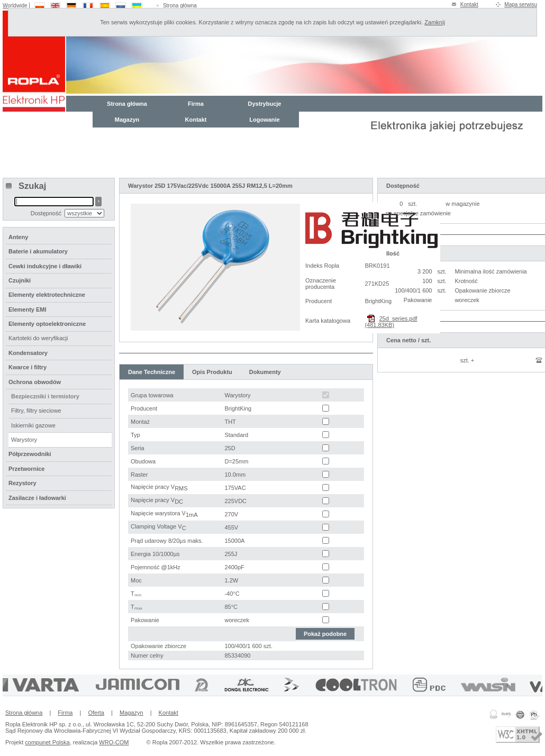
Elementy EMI (28, 309)
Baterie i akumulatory (38, 251)
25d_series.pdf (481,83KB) (391, 322)
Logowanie (264, 120)
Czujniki (20, 280)
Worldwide (15, 6)
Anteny (18, 237)
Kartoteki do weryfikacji (38, 338)
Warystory (24, 440)
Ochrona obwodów (35, 382)
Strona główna (180, 6)
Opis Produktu (212, 372)
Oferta (96, 713)
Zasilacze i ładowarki (37, 498)
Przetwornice (26, 469)
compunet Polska (47, 742)
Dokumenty (265, 372)
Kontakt (469, 4)
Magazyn (127, 120)
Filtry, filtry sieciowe (36, 411)
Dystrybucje (265, 104)
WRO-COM (114, 742)
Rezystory (22, 483)
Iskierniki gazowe (33, 425)
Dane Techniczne (152, 372)
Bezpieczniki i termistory (45, 396)
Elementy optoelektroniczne (47, 324)
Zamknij (435, 22)
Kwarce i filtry (28, 367)
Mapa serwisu (521, 4)
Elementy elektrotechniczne (47, 295)
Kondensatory (28, 353)
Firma (196, 104)
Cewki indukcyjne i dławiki (45, 266)
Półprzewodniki (30, 454)
